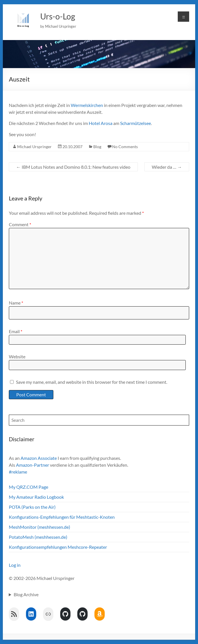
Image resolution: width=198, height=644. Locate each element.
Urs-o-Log (58, 16)
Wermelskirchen (87, 105)
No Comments (125, 147)
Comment (20, 224)
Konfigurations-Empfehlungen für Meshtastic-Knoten (62, 517)
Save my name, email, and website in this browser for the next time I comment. (92, 382)
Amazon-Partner (33, 465)
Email (16, 331)
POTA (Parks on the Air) (32, 507)
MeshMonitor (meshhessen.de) (40, 527)
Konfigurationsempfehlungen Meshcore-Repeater (58, 547)
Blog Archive (26, 594)
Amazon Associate (39, 458)
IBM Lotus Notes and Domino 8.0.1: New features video (73, 167)
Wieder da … (167, 167)
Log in (15, 565)
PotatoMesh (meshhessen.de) (38, 537)
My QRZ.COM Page (29, 487)
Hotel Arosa (101, 123)
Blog (97, 147)
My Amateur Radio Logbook (36, 497)
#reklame (18, 472)
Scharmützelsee (136, 123)
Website (17, 356)
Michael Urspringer (34, 147)
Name (16, 303)
